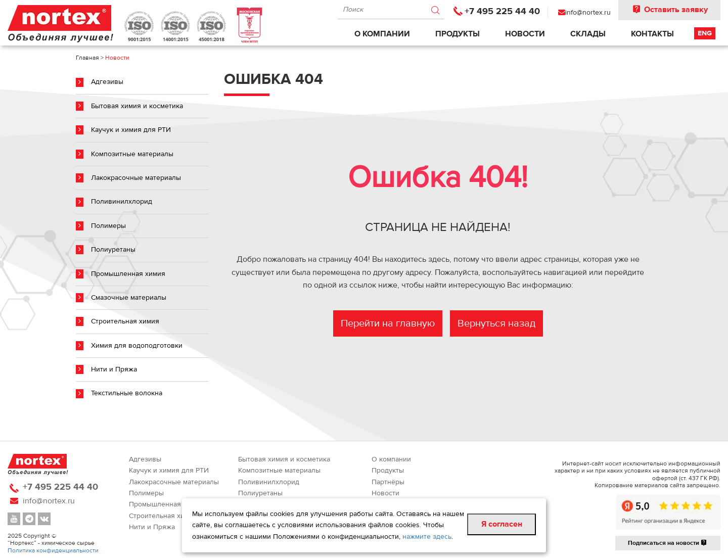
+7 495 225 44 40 (502, 11)
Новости (525, 34)
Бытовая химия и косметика (137, 106)
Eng (705, 33)
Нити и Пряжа (114, 369)
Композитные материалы (132, 154)
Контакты (652, 34)
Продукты (458, 34)
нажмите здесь (427, 537)
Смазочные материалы (129, 298)
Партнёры (388, 482)
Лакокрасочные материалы (136, 178)
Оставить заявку (669, 10)
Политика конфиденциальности (53, 550)
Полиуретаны (113, 250)
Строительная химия (125, 321)
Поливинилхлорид (122, 202)
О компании (382, 34)
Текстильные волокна (127, 393)
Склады (588, 34)
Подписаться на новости (668, 543)
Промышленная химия (128, 274)
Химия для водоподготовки (137, 346)
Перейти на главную (388, 323)
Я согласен (502, 524)
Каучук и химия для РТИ (131, 130)
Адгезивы (107, 82)
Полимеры (108, 226)
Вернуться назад (496, 323)
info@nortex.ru (588, 13)
